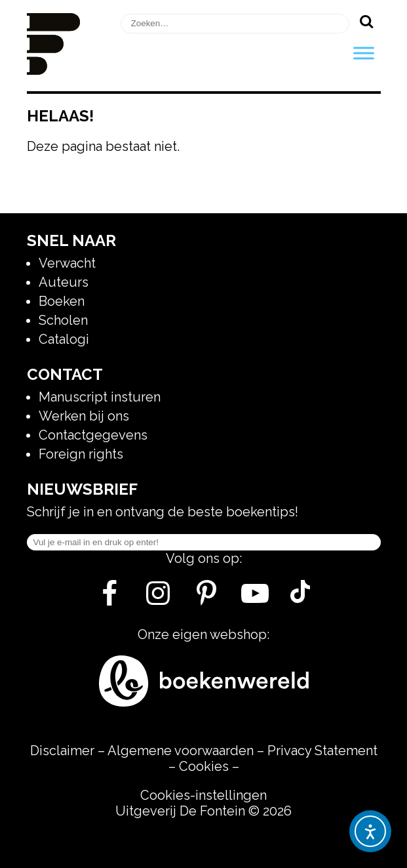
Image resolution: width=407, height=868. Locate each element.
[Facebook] (110, 598)
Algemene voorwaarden (181, 751)
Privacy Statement (322, 751)
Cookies (204, 766)
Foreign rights (81, 454)
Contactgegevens (93, 435)
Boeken (62, 301)
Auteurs (64, 282)
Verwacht (67, 263)
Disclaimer (62, 751)
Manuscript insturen (100, 397)
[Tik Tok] (300, 598)
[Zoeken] (367, 21)
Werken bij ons (84, 416)
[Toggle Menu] (364, 53)
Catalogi (64, 339)
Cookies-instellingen (203, 795)
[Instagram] (158, 598)
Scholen (63, 320)
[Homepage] (54, 70)
